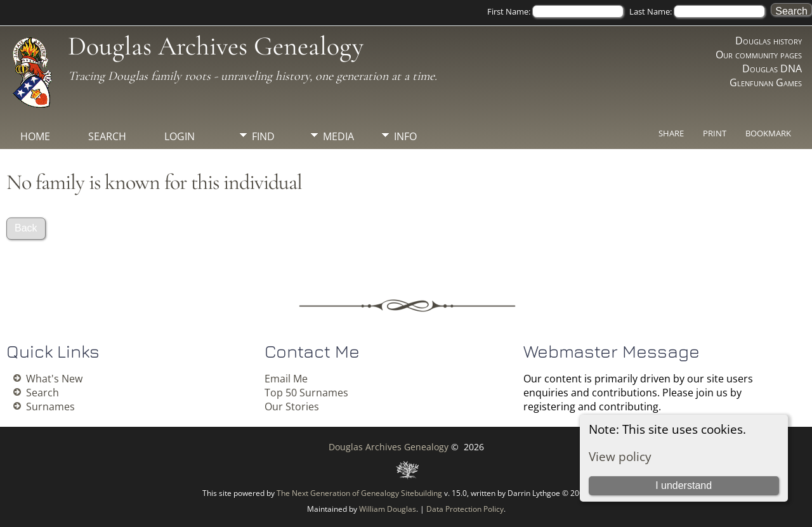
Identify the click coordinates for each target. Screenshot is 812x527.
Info (405, 136)
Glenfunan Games (766, 82)
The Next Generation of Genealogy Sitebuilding (359, 493)
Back (26, 228)
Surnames (50, 407)
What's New (54, 379)
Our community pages (759, 55)
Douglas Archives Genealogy (216, 46)
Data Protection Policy (465, 509)
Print (715, 133)
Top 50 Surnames (306, 393)
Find (263, 136)
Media (338, 136)
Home (35, 136)
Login (180, 136)
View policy (620, 456)
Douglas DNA (772, 68)
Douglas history (769, 41)
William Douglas (388, 509)
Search (107, 136)
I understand (684, 485)
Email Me (286, 379)
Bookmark (768, 133)
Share (671, 133)
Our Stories (292, 407)
